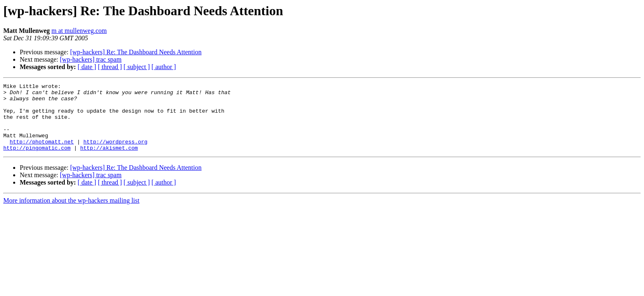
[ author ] (164, 67)
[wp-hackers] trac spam (91, 59)
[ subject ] (137, 67)
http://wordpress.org (115, 154)
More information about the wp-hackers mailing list (71, 214)
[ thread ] (110, 67)
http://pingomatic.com (37, 161)
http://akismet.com (109, 161)
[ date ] (87, 67)
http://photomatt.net (42, 154)
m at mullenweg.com (79, 31)
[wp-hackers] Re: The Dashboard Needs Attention (136, 52)
